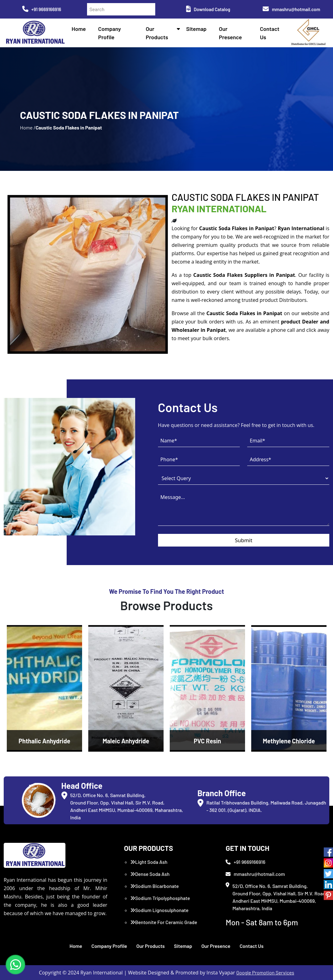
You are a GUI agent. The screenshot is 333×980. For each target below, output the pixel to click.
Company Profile (109, 946)
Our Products (151, 946)
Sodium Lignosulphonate (159, 910)
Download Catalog (208, 9)
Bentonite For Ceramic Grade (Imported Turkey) (164, 926)
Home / (28, 127)
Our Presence (216, 946)
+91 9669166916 (42, 9)
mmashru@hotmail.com (291, 9)
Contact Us (251, 946)
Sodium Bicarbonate (155, 886)
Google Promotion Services (265, 972)
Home (79, 29)
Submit (244, 540)
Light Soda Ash (149, 862)
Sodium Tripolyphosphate (160, 898)
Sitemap (196, 29)
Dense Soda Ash (150, 874)
